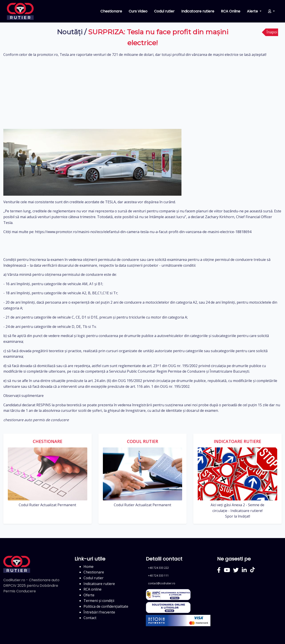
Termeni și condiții (99, 601)
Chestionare (111, 11)
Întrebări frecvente (99, 612)
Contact (90, 618)
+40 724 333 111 (158, 576)
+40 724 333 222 (158, 568)
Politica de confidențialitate (106, 606)
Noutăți (70, 32)
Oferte (89, 595)
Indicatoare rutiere (198, 11)
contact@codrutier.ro (162, 583)
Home (89, 567)
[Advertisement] (142, 93)
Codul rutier (164, 11)
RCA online (93, 589)
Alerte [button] (253, 11)
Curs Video (138, 11)
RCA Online (231, 11)
